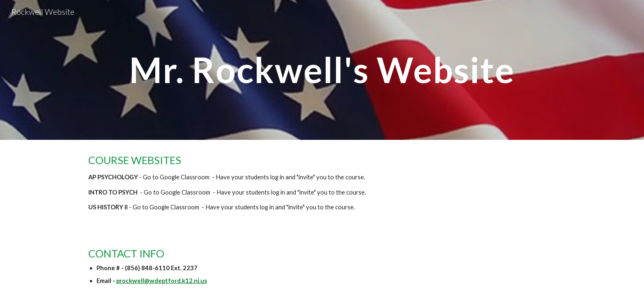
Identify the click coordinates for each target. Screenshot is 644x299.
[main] (322, 70)
